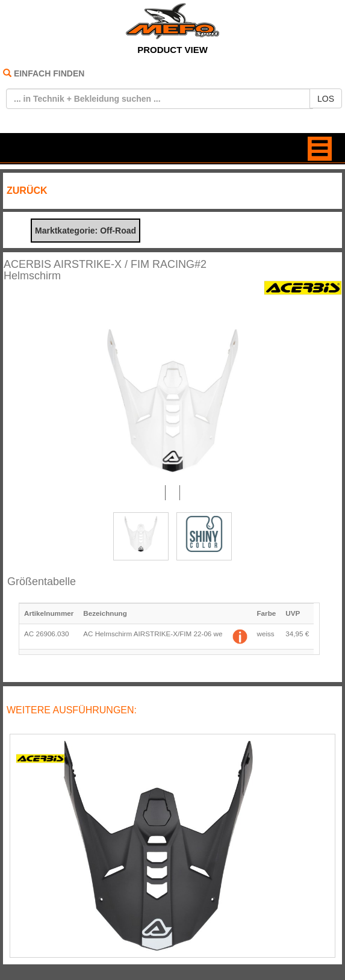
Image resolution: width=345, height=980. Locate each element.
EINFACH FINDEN (49, 73)
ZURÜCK (27, 191)
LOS (326, 99)
